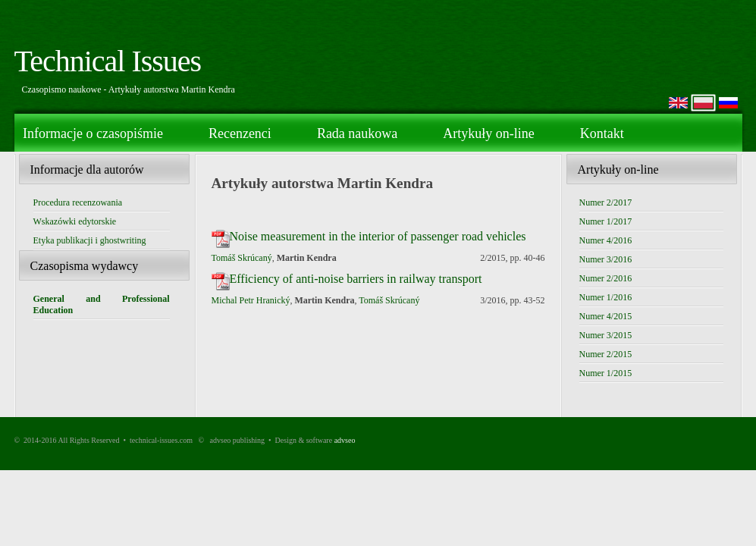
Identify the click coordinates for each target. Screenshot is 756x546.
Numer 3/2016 (606, 259)
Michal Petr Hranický (251, 300)
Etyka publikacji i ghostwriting (90, 240)
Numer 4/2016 (606, 240)
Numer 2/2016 (606, 278)
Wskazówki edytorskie (75, 221)
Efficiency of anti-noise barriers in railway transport (356, 279)
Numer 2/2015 (606, 354)
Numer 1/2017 (606, 221)
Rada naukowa (357, 133)
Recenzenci (240, 133)
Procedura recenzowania (78, 202)
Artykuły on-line (488, 133)
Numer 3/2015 (606, 335)
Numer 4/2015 (606, 316)
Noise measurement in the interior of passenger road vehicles (378, 236)
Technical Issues (108, 61)
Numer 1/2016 (606, 297)
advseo (345, 440)
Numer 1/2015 (606, 373)
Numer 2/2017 (606, 202)
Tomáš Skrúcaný (242, 258)
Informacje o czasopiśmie (93, 133)
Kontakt (602, 133)
